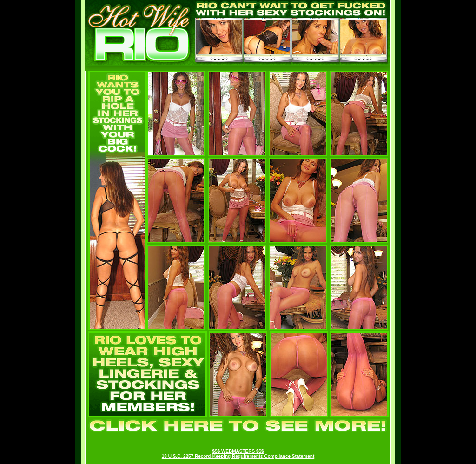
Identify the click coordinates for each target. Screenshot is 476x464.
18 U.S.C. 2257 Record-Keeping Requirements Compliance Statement (238, 456)
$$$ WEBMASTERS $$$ (238, 451)
